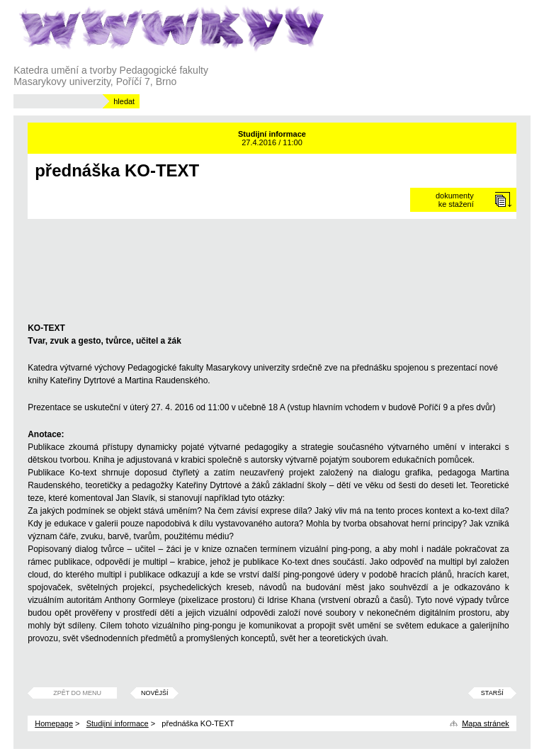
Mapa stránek (486, 723)
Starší (492, 693)
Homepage (54, 723)
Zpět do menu (77, 693)
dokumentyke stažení (455, 200)
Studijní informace (118, 723)
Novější (155, 693)
